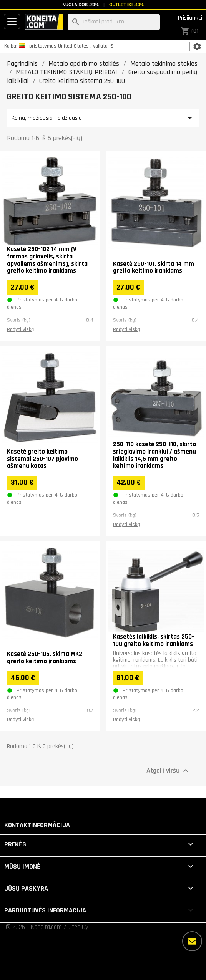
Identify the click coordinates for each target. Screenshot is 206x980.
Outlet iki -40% (126, 5)
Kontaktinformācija (37, 825)
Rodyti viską (20, 329)
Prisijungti (190, 18)
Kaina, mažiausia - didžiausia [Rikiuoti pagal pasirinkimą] (103, 118)
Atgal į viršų (168, 771)
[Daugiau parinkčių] (192, 941)
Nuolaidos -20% (81, 5)
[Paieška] (114, 22)
